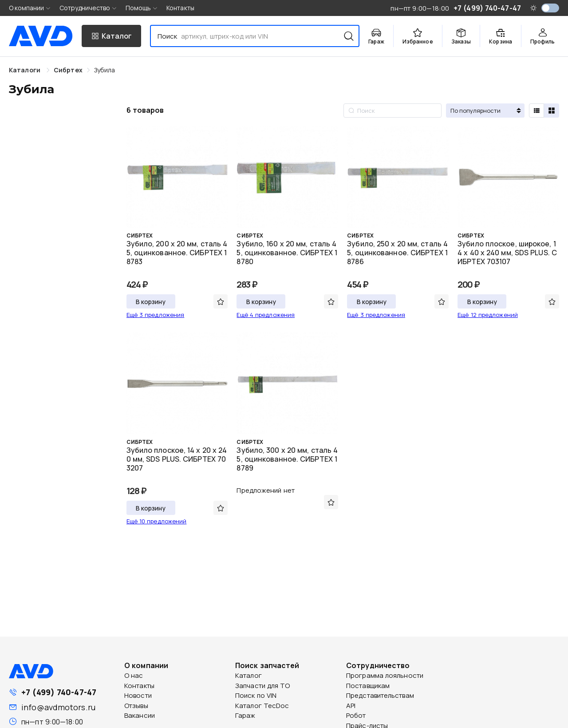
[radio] (536, 111)
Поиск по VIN (256, 695)
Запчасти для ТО (263, 686)
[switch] (550, 8)
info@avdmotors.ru (58, 707)
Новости (138, 695)
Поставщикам (368, 686)
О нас (134, 675)
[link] (68, 70)
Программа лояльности (385, 675)
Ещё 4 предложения (266, 315)
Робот (356, 715)
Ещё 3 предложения (156, 315)
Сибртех (68, 70)
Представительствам (380, 695)
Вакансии (140, 715)
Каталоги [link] (26, 70)
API (351, 706)
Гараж (245, 715)
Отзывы (136, 706)
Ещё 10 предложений (157, 521)
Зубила (105, 70)
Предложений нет (266, 490)
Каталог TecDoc (262, 706)
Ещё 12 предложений (488, 315)
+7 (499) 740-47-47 (59, 692)
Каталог (248, 675)
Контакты (180, 8)
